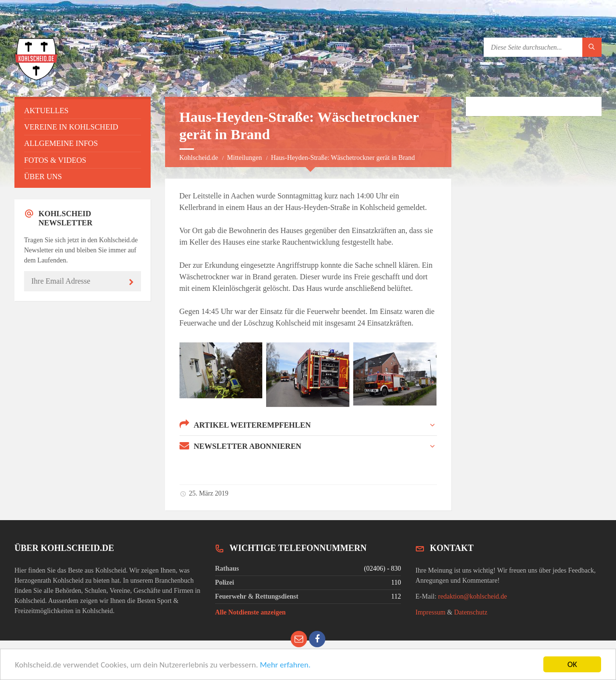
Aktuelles (46, 111)
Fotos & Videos (55, 160)
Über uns (43, 177)
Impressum (430, 612)
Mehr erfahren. (285, 666)
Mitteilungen (244, 158)
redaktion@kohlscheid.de (472, 596)
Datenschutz (470, 612)
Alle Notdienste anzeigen (250, 612)
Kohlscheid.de (199, 158)
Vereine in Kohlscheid (71, 127)
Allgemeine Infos (61, 143)
